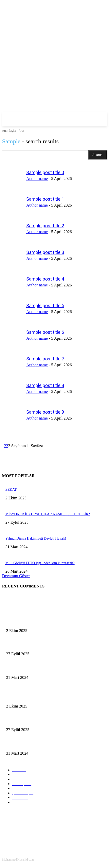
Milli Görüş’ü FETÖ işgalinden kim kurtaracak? (40, 563)
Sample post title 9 (45, 412)
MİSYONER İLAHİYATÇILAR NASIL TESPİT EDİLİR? (48, 514)
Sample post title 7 (45, 359)
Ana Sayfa (9, 131)
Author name (37, 179)
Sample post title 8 (45, 385)
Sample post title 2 (45, 226)
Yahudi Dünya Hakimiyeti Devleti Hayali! (36, 538)
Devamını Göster (16, 576)
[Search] (98, 155)
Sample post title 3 (45, 252)
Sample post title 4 (45, 279)
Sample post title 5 (45, 306)
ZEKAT (11, 490)
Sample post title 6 (45, 332)
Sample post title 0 (45, 172)
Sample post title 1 (45, 199)
